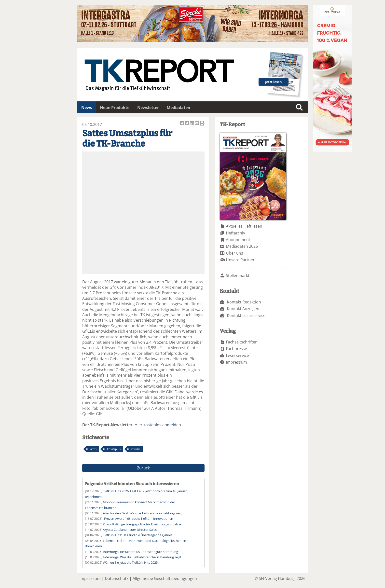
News (87, 108)
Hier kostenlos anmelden (158, 425)
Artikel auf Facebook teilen (182, 124)
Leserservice (237, 356)
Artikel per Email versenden (197, 124)
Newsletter (148, 108)
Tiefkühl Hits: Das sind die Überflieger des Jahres (138, 535)
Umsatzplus (113, 449)
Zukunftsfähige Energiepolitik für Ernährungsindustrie (142, 524)
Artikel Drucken (202, 124)
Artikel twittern (187, 124)
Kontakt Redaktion (244, 302)
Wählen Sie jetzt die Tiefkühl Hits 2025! (131, 562)
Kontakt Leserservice (246, 315)
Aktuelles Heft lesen (244, 226)
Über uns (234, 253)
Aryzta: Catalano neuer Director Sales (130, 530)
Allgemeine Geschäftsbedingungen (165, 578)
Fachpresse (236, 349)
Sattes (93, 449)
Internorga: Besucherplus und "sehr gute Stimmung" (141, 552)
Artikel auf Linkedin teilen (192, 124)
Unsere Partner (240, 260)
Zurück (143, 468)
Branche (135, 449)
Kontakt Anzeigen (243, 309)
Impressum (236, 362)
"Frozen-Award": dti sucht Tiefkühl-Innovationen (138, 519)
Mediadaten (179, 108)
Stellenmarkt (238, 275)
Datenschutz (117, 578)
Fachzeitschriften (242, 342)
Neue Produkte (115, 108)
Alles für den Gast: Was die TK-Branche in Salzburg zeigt (143, 513)
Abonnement (238, 240)
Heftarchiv (235, 233)
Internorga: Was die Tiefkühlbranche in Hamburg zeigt (142, 557)
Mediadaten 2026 (242, 246)
